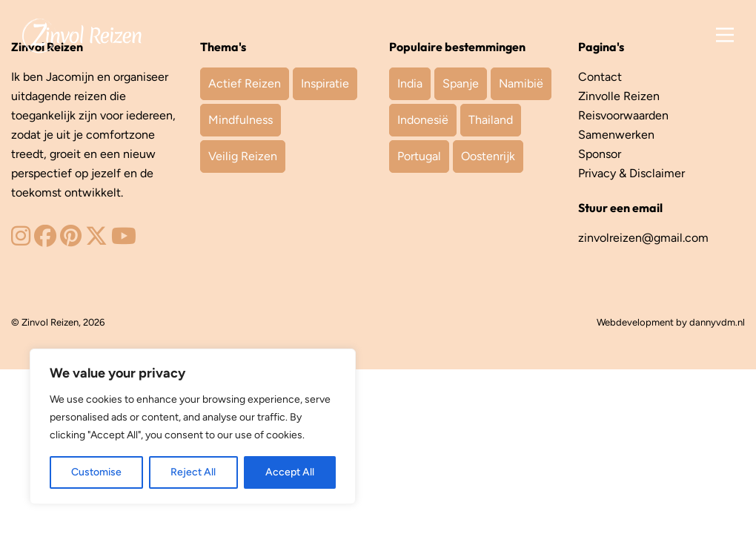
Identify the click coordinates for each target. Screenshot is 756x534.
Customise (96, 472)
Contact (600, 77)
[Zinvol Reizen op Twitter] (96, 240)
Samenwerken (616, 135)
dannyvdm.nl (717, 322)
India (410, 83)
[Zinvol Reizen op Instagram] (21, 240)
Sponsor (600, 154)
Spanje (461, 83)
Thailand (491, 120)
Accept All (290, 472)
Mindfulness (241, 120)
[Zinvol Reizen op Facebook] (45, 240)
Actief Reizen (245, 83)
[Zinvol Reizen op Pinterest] (71, 240)
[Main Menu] (724, 35)
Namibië (521, 83)
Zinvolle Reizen (619, 96)
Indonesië (423, 120)
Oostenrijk (488, 156)
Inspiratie (325, 83)
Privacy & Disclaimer (631, 173)
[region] (193, 426)
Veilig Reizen (243, 156)
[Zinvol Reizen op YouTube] (124, 240)
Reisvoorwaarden (623, 115)
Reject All (193, 472)
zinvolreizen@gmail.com (643, 238)
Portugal (419, 156)
